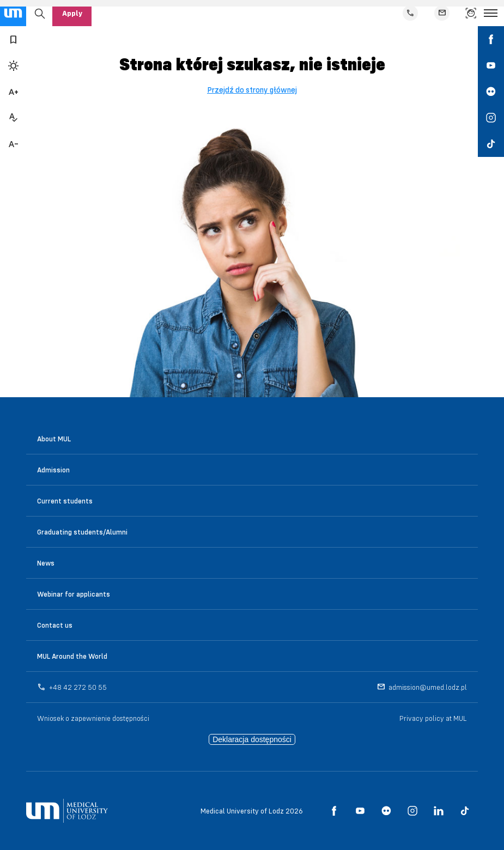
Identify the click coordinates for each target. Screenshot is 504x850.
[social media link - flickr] (491, 92)
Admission (53, 470)
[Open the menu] (491, 13)
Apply (72, 13)
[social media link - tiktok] (491, 144)
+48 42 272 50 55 (78, 687)
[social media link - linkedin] (439, 811)
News (46, 563)
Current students (65, 501)
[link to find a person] (471, 13)
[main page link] (13, 13)
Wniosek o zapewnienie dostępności (93, 718)
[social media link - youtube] (491, 65)
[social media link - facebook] (491, 39)
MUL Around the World (72, 656)
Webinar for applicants (74, 594)
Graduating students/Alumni (82, 532)
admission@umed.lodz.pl (428, 687)
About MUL (54, 439)
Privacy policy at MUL (433, 718)
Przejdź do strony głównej (252, 90)
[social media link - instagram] (491, 118)
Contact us (55, 625)
